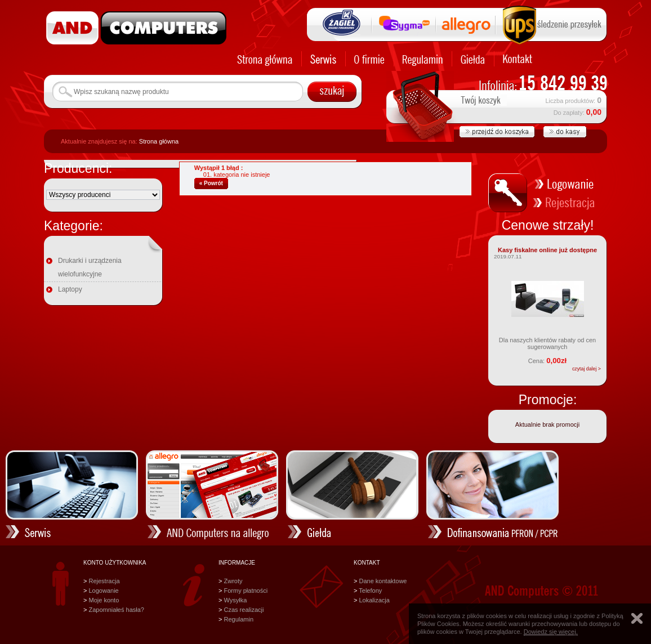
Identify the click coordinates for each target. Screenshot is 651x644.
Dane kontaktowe (383, 581)
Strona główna (159, 141)
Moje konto (104, 600)
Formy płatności (246, 591)
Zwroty (233, 581)
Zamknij (637, 618)
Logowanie (103, 591)
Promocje (546, 400)
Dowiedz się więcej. (551, 632)
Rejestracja (104, 581)
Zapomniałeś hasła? (116, 610)
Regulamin (238, 619)
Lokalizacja (374, 600)
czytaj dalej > (587, 369)
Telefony (370, 591)
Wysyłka (235, 600)
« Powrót (211, 183)
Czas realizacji (244, 610)
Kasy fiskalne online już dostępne (547, 250)
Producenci (76, 168)
